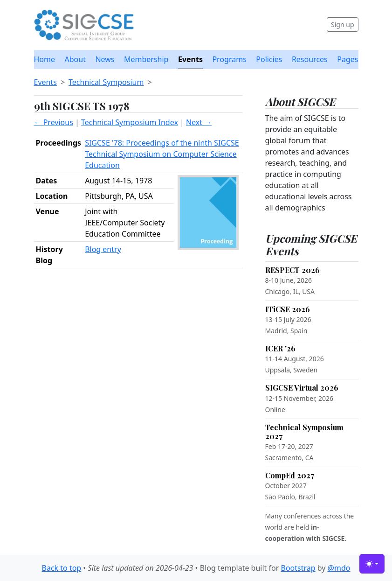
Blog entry (103, 249)
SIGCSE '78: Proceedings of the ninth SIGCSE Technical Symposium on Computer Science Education (162, 154)
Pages (347, 59)
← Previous (54, 122)
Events (190, 59)
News (105, 59)
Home (45, 59)
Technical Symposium (106, 82)
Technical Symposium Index (130, 122)
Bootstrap (298, 568)
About (75, 59)
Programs (229, 59)
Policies (269, 59)
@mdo (339, 568)
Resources (310, 59)
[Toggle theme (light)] (372, 564)
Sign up (342, 24)
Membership (146, 59)
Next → (199, 122)
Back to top (62, 568)
